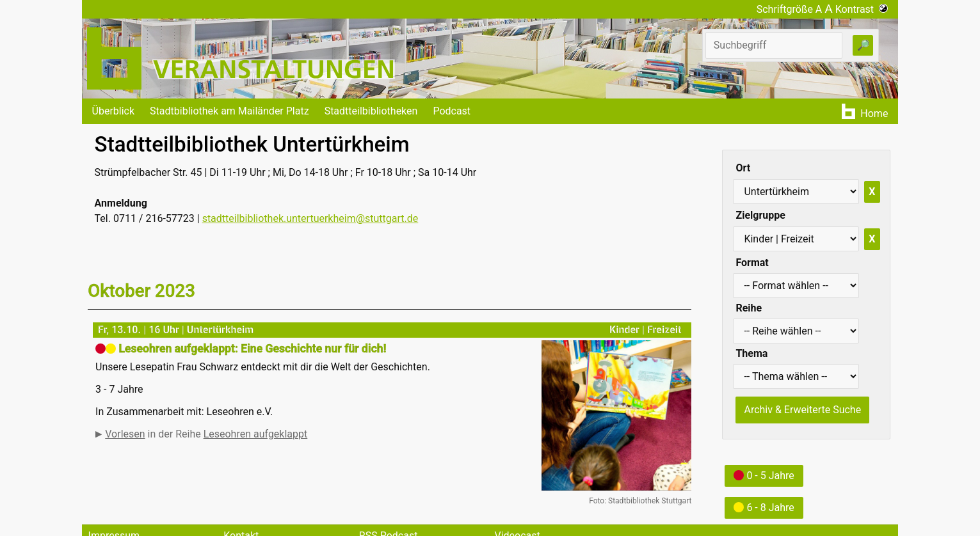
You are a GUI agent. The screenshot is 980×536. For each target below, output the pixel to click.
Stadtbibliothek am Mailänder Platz (229, 111)
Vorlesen (125, 434)
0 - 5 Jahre (764, 476)
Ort (743, 168)
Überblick (114, 111)
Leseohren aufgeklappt (256, 434)
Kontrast (862, 9)
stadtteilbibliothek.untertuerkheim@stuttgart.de (310, 218)
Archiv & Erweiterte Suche (802, 410)
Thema (751, 353)
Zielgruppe (760, 215)
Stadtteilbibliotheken (371, 111)
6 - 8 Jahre (764, 508)
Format (752, 263)
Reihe (749, 308)
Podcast (452, 111)
